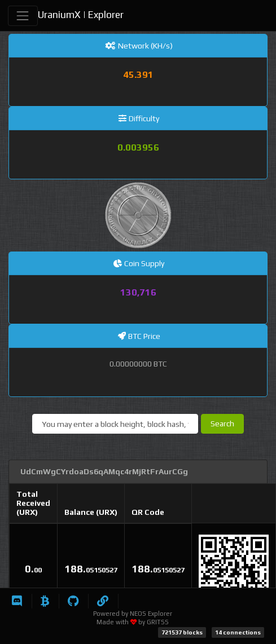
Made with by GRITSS (133, 622)
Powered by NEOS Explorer (133, 614)
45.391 (138, 74)
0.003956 (138, 147)
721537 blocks (182, 632)
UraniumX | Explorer (81, 15)
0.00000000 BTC (138, 364)
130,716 (138, 292)
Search (222, 424)
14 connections (238, 632)
